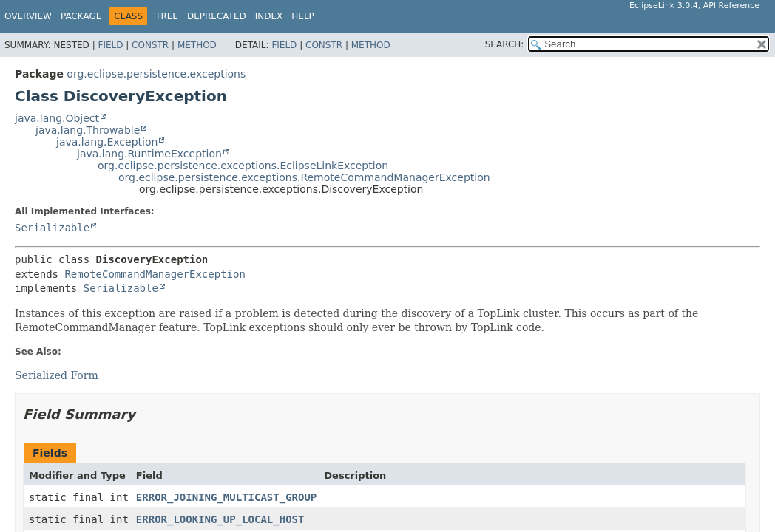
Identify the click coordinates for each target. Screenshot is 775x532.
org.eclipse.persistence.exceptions (156, 74)
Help (303, 16)
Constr (150, 45)
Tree (167, 16)
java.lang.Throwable (88, 130)
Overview (28, 16)
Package (81, 16)
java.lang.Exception (107, 142)
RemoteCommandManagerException (155, 274)
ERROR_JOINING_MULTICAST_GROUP (226, 497)
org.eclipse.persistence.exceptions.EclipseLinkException (243, 166)
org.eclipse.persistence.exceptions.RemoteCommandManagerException (304, 177)
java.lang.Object (57, 118)
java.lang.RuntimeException (149, 154)
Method (197, 45)
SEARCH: (505, 44)
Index (269, 16)
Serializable (52, 228)
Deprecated (217, 16)
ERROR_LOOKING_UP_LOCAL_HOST (220, 519)
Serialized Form (57, 375)
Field (110, 45)
